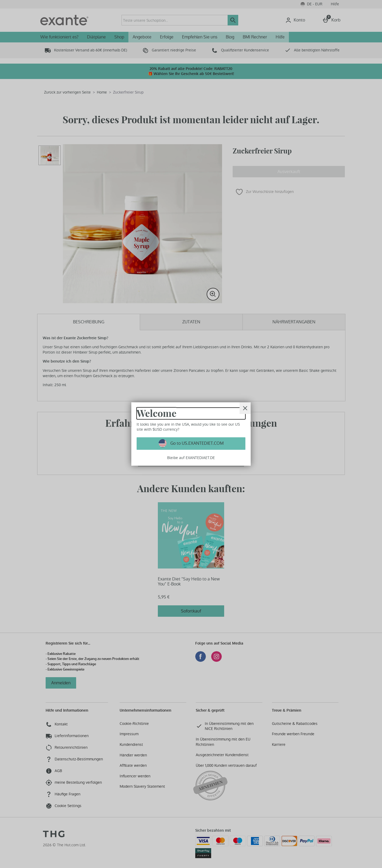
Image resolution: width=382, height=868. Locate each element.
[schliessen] (245, 408)
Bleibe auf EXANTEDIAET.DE (191, 458)
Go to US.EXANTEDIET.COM (196, 443)
